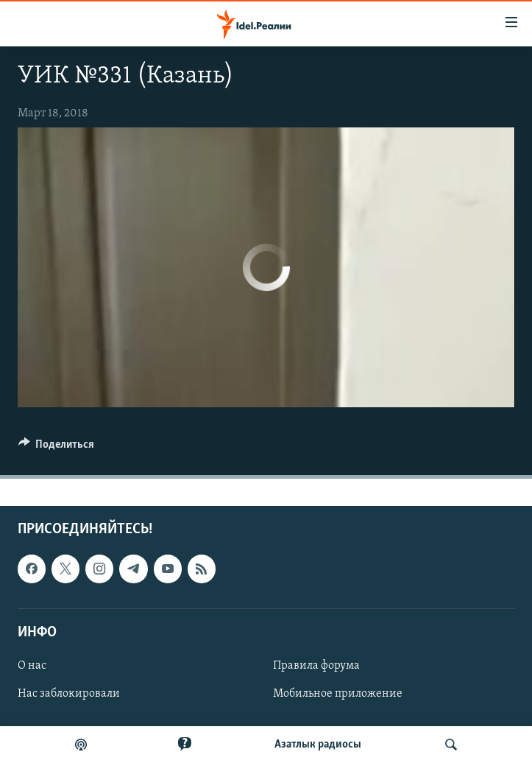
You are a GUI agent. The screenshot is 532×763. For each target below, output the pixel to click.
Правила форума (316, 666)
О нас (32, 666)
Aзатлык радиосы (318, 745)
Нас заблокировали (69, 694)
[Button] (57, 448)
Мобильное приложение (338, 694)
